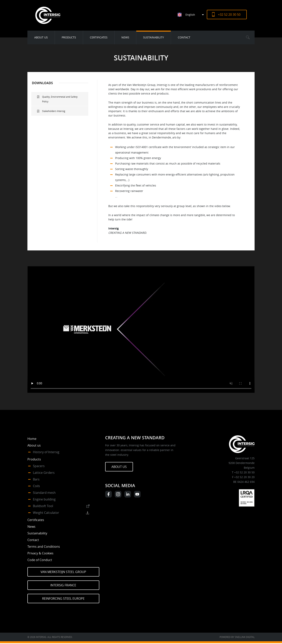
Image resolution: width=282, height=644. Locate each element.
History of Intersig (46, 452)
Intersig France (63, 585)
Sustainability (154, 37)
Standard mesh (44, 493)
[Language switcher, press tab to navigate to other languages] (192, 15)
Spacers (39, 466)
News (125, 37)
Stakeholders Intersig (54, 111)
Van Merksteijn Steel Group (63, 572)
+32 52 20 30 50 (229, 15)
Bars (36, 479)
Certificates (99, 37)
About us (41, 37)
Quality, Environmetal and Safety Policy (60, 99)
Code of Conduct (40, 560)
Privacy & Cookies (40, 553)
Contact (184, 37)
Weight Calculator (46, 513)
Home (32, 439)
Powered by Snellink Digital (237, 637)
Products (69, 37)
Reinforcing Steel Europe (63, 599)
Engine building (44, 499)
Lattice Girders (44, 473)
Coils (36, 486)
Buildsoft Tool (43, 506)
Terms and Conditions (44, 547)
